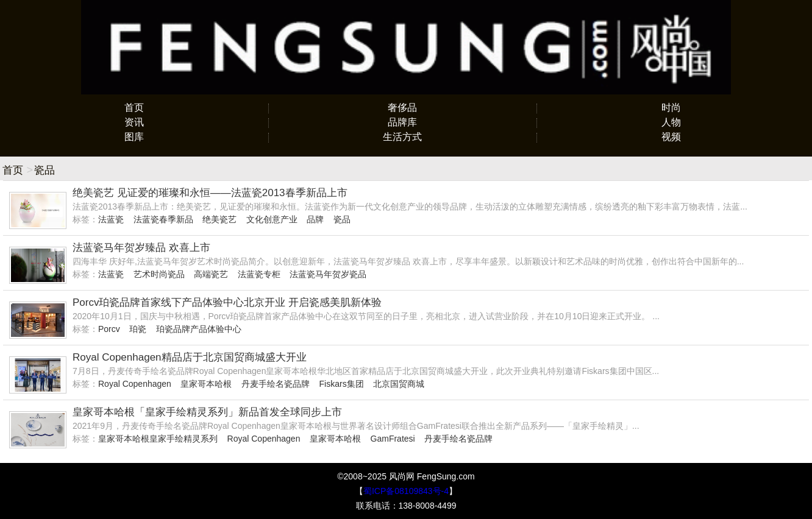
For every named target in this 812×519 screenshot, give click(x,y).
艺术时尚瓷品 (159, 274)
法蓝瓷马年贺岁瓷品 (328, 274)
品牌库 (402, 122)
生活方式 (402, 137)
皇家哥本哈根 (206, 384)
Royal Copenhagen (135, 384)
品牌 (315, 219)
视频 (671, 137)
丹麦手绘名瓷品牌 (276, 384)
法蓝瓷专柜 (259, 274)
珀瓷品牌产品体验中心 (199, 329)
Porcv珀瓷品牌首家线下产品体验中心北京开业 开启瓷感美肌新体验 (227, 302)
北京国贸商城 (399, 384)
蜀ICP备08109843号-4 (406, 491)
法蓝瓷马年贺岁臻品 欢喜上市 (141, 248)
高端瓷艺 (211, 274)
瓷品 (342, 219)
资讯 (134, 122)
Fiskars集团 (342, 384)
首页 (134, 108)
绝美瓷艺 (219, 219)
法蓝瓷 (111, 219)
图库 (134, 137)
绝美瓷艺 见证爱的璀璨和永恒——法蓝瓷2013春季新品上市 (210, 193)
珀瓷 (138, 329)
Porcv (109, 329)
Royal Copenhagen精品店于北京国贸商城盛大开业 (190, 357)
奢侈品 (402, 108)
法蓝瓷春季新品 (163, 219)
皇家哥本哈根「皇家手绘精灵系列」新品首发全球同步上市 (207, 412)
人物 (671, 122)
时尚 (671, 108)
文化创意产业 (272, 219)
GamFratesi (393, 439)
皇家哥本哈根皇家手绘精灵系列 (158, 439)
